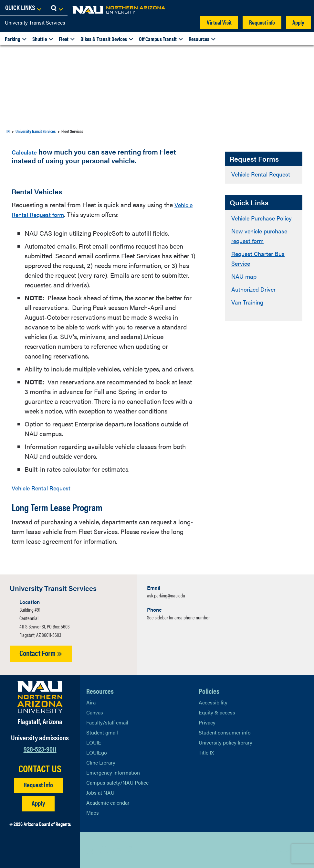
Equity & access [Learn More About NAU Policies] (217, 711)
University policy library (225, 741)
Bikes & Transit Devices (104, 39)
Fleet (64, 39)
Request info (262, 22)
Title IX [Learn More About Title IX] (206, 751)
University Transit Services (35, 22)
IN (8, 131)
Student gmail (102, 731)
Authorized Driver (256, 299)
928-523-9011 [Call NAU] (40, 748)
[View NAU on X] (91, 849)
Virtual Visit (219, 22)
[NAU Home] (52, 10)
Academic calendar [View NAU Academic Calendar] (108, 802)
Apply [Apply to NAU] (38, 802)
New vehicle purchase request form (262, 245)
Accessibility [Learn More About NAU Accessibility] (213, 701)
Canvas (95, 711)
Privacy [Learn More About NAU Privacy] (207, 721)
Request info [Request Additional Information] (38, 783)
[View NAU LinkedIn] (117, 849)
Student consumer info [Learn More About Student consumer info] (225, 731)
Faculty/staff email (107, 721)
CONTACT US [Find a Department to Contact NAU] (40, 767)
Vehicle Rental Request (263, 174)
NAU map (245, 286)
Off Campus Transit (158, 39)
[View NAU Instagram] (130, 849)
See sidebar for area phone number (178, 617)
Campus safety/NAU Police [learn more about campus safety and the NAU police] (117, 782)
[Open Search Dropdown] (303, 8)
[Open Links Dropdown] (269, 8)
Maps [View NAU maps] (93, 812)
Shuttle (40, 39)
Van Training (249, 311)
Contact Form (41, 652)
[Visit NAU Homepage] (40, 696)
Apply (298, 22)
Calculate (27, 151)
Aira (91, 701)
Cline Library (101, 761)
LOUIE (94, 741)
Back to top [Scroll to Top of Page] (277, 849)
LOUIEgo (97, 751)
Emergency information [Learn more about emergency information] (113, 772)
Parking (13, 39)
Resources (199, 39)
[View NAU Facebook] (104, 849)
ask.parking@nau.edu (166, 595)
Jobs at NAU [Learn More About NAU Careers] (100, 792)
